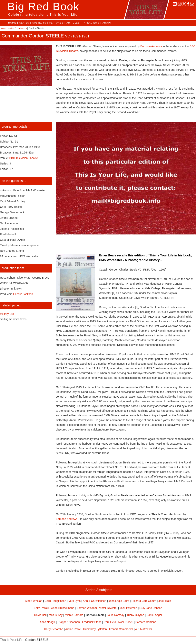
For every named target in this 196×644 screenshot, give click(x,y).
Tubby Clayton (135, 615)
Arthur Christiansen (94, 601)
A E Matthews (144, 629)
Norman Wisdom (87, 608)
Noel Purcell (126, 622)
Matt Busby (56, 615)
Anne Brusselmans (63, 608)
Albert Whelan (34, 601)
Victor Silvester (108, 608)
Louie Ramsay (116, 615)
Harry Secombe (54, 629)
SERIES (24, 23)
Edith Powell (41, 608)
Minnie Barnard (74, 615)
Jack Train (165, 601)
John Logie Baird (119, 601)
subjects (22, 28)
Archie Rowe (73, 629)
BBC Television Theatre (24, 158)
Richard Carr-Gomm (144, 601)
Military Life (7, 314)
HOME (12, 23)
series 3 (12, 28)
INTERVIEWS (91, 23)
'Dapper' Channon (69, 622)
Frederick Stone (92, 622)
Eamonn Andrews (151, 46)
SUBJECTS (39, 23)
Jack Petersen (128, 608)
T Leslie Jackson (23, 294)
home (3, 28)
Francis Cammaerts (121, 629)
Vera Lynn (75, 601)
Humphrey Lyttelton (95, 629)
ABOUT (107, 23)
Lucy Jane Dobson (151, 608)
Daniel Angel (154, 615)
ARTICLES (73, 23)
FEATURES (56, 23)
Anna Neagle (48, 622)
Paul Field (110, 622)
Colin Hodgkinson (55, 601)
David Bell (40, 615)
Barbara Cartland (146, 622)
